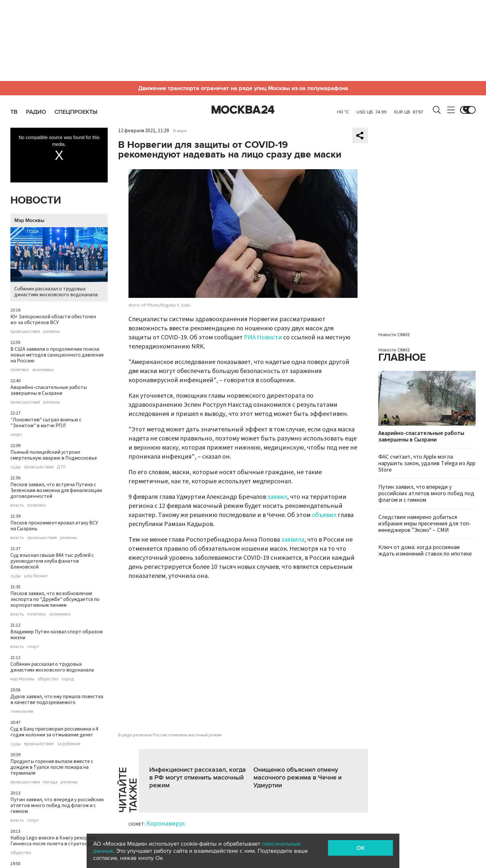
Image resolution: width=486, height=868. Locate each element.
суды (16, 467)
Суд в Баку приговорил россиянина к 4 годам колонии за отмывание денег (54, 732)
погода (50, 782)
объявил (324, 515)
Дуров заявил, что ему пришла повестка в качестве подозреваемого (57, 699)
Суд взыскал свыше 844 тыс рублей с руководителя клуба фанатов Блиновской (52, 561)
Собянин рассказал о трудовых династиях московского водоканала (59, 263)
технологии (22, 711)
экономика (43, 370)
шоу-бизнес (36, 576)
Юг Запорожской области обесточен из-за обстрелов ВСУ (53, 320)
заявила (293, 540)
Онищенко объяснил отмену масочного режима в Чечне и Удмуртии (298, 778)
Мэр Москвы (29, 220)
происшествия (25, 332)
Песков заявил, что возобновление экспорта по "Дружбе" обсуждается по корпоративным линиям (55, 599)
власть (17, 505)
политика (20, 370)
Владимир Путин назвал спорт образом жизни (56, 635)
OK (361, 848)
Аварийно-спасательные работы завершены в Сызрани (49, 390)
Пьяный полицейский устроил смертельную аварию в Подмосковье (54, 455)
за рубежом (69, 744)
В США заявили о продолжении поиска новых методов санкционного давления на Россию (57, 355)
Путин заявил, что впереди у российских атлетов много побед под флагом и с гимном (57, 805)
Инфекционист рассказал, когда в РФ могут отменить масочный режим (198, 778)
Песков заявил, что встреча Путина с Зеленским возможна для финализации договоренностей (56, 490)
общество (48, 679)
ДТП (61, 467)
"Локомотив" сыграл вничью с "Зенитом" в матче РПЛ (46, 423)
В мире (180, 131)
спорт (16, 435)
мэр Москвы (22, 679)
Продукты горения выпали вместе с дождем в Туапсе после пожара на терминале (52, 767)
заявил (277, 497)
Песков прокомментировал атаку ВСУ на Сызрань (54, 526)
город (68, 679)
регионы (52, 332)
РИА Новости (263, 337)
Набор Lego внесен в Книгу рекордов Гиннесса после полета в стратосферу (55, 841)
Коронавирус (166, 824)
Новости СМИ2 (394, 335)
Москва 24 (243, 110)
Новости (36, 200)
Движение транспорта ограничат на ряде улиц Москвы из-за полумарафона (243, 88)
